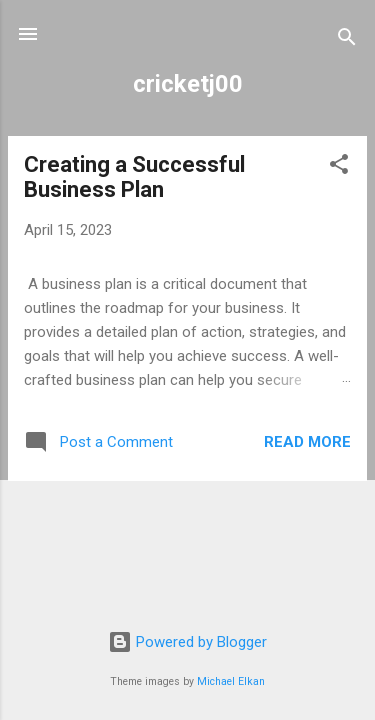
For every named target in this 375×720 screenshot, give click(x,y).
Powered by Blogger (187, 642)
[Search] (347, 40)
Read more (307, 442)
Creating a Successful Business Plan (134, 177)
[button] (339, 167)
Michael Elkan (231, 681)
